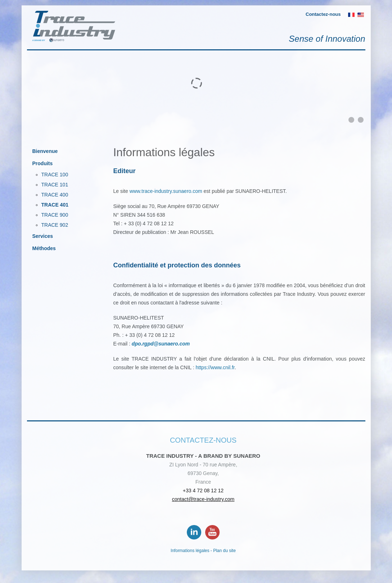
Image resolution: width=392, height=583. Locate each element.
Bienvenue (45, 151)
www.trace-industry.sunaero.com (166, 191)
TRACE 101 (55, 185)
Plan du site (224, 551)
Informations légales (190, 551)
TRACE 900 (55, 215)
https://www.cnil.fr (215, 367)
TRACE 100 (55, 175)
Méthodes (44, 248)
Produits (43, 163)
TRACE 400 (55, 195)
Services (43, 236)
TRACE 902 (55, 225)
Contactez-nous (323, 14)
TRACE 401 (55, 205)
